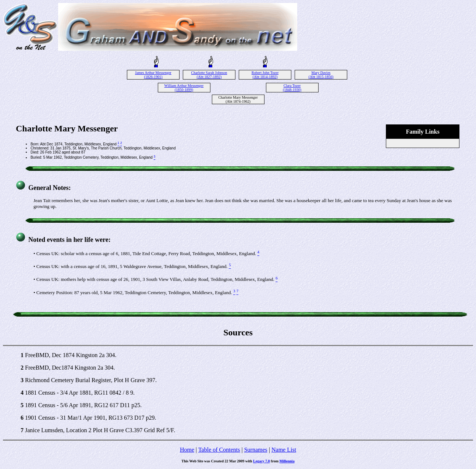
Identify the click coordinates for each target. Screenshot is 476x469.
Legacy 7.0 (262, 461)
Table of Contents (219, 450)
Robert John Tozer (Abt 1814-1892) (265, 75)
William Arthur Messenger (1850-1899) (184, 88)
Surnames (256, 450)
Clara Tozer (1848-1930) (292, 88)
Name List (284, 450)
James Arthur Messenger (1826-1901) (153, 75)
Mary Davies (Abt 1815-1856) (321, 75)
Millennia (287, 461)
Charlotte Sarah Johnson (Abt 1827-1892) (209, 75)
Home (187, 450)
